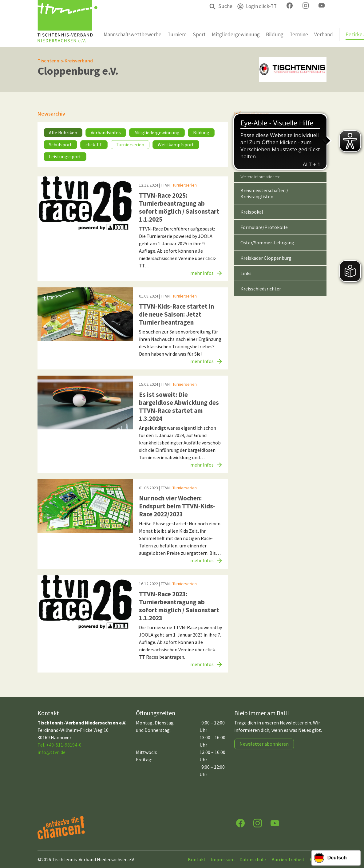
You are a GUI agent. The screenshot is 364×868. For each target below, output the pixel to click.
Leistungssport (65, 156)
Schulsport (60, 144)
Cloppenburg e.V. (78, 71)
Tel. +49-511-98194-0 (59, 745)
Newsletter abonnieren (264, 744)
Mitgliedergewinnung (157, 132)
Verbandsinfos (106, 132)
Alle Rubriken (63, 132)
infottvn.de (51, 752)
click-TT (94, 144)
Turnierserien (130, 144)
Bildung (201, 132)
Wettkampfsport (176, 144)
